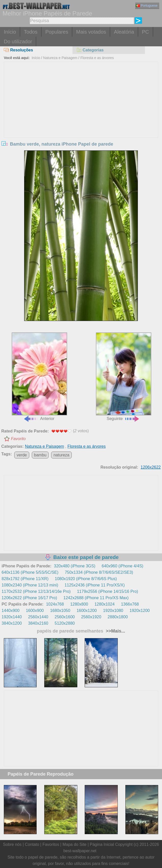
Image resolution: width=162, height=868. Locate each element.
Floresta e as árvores (97, 58)
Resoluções (18, 50)
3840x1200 (12, 623)
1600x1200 (87, 611)
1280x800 (79, 604)
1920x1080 (113, 611)
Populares (57, 32)
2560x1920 (91, 617)
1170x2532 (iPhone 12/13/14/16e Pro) (36, 591)
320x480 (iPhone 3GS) (75, 566)
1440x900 (10, 611)
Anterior (39, 376)
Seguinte (124, 376)
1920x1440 (12, 617)
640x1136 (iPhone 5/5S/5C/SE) (30, 572)
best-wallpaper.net (80, 851)
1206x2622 (151, 467)
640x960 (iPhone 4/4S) (123, 566)
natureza (61, 455)
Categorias (90, 50)
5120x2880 (65, 623)
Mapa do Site (75, 844)
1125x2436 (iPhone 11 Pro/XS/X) (95, 585)
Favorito (18, 439)
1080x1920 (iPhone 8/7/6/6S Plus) (86, 579)
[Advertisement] (81, 100)
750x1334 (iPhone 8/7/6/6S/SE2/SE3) (99, 572)
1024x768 (55, 604)
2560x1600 (65, 617)
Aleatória (124, 32)
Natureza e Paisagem (60, 58)
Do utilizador (18, 41)
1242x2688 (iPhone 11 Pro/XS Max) (96, 598)
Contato (32, 844)
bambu (40, 455)
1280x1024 (104, 604)
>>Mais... (115, 631)
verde (22, 455)
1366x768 (130, 604)
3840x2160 (38, 623)
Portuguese (147, 5)
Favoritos (51, 844)
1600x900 (35, 611)
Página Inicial (102, 844)
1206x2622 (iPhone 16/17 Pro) (29, 598)
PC (145, 32)
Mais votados (91, 32)
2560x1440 (38, 617)
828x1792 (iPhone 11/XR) (25, 579)
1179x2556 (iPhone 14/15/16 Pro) (108, 591)
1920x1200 (140, 611)
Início (10, 32)
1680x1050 (60, 611)
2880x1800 (118, 617)
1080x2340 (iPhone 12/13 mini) (30, 585)
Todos (31, 32)
